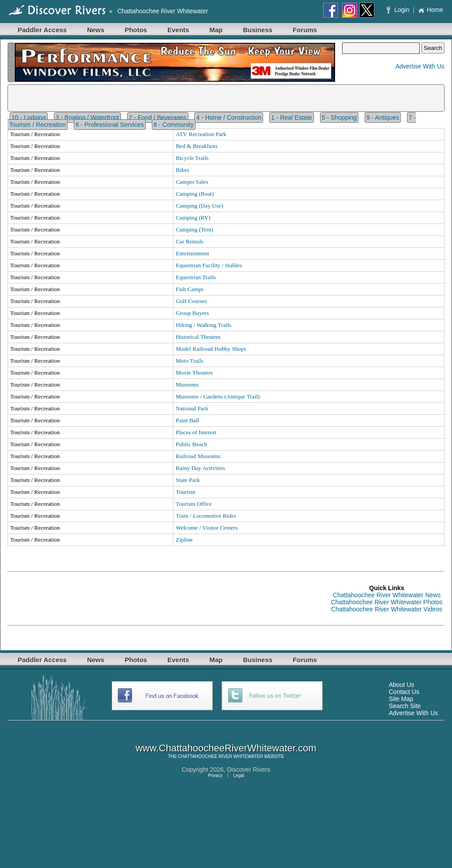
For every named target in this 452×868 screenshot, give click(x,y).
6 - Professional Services (110, 125)
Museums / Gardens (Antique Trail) (218, 396)
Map (216, 30)
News (96, 30)
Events (178, 30)
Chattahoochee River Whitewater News (387, 595)
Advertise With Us (420, 66)
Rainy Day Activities (200, 468)
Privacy (215, 775)
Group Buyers (192, 313)
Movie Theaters (194, 373)
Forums (305, 30)
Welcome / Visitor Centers (207, 528)
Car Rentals (190, 241)
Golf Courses (191, 301)
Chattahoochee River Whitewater (163, 11)
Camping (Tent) (194, 229)
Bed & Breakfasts (197, 146)
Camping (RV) (193, 218)
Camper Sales (192, 182)
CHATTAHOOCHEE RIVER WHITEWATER (220, 756)
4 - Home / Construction (229, 118)
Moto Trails (190, 361)
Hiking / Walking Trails (203, 325)
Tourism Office (194, 504)
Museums (187, 385)
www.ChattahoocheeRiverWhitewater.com (226, 748)
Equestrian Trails (196, 277)
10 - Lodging (29, 118)
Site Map (401, 699)
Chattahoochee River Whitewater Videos (387, 609)
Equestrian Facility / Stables (209, 265)
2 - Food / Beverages (158, 118)
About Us (402, 685)
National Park (192, 408)
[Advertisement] (168, 599)
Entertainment (192, 253)
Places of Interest (196, 432)
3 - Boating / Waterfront (87, 118)
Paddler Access (42, 30)
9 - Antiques (383, 118)
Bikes (182, 170)
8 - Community (174, 125)
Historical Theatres (198, 337)
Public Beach (191, 444)
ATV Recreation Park (201, 134)
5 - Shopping (339, 118)
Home (431, 10)
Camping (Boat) (195, 194)
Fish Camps (190, 289)
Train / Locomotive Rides (206, 516)
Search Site (405, 706)
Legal (239, 775)
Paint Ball (187, 420)
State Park (188, 480)
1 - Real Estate (292, 118)
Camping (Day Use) (199, 206)
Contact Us (404, 692)
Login (399, 10)
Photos (136, 30)
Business (258, 30)
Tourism (185, 492)
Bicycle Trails (192, 158)
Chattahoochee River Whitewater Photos (387, 602)
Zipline (184, 540)
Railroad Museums (198, 456)
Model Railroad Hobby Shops (211, 349)
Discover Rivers (249, 769)
